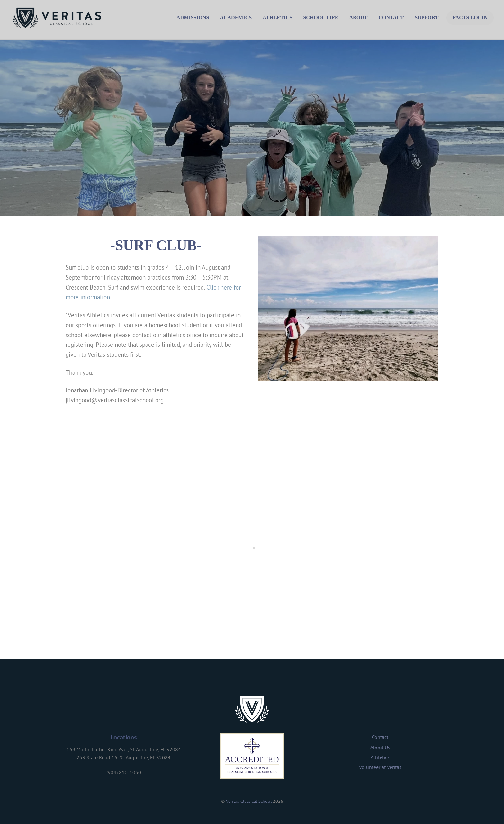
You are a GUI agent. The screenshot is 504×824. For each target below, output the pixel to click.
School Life (321, 18)
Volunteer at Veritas (380, 767)
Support (427, 18)
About (358, 18)
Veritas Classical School (249, 801)
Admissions (193, 18)
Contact (391, 18)
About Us (380, 747)
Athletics (277, 18)
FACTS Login (470, 18)
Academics (236, 18)
